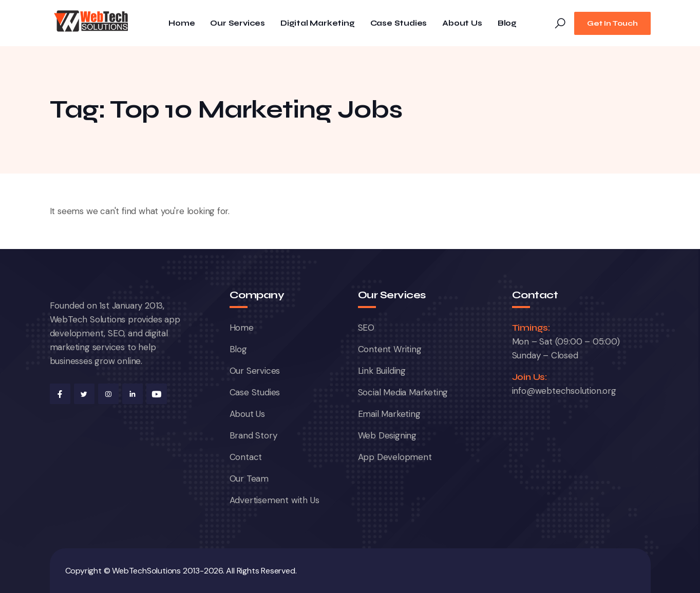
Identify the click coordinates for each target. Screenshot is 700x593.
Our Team (249, 479)
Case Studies (399, 23)
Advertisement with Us (275, 500)
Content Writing (390, 349)
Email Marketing (389, 414)
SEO (366, 328)
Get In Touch (612, 23)
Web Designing (387, 435)
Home (182, 23)
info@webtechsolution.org (564, 391)
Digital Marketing (318, 23)
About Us (462, 23)
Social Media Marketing (403, 392)
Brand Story (253, 435)
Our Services (238, 23)
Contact (246, 457)
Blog (507, 23)
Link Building (382, 371)
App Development (395, 457)
